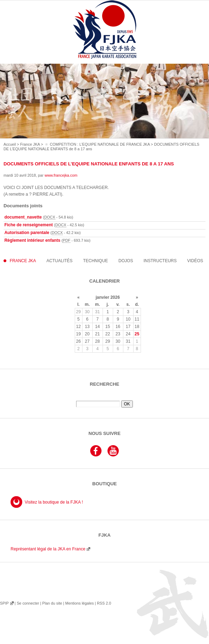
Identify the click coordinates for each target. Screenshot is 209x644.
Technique (96, 261)
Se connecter (28, 603)
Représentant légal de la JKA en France (48, 549)
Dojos (126, 261)
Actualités (60, 261)
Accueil (10, 144)
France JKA (30, 144)
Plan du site (52, 603)
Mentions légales (79, 603)
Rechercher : (104, 398)
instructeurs (160, 261)
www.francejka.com (61, 175)
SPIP (4, 603)
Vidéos (195, 261)
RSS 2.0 (104, 603)
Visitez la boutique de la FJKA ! (54, 502)
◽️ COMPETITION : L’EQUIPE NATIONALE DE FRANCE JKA (97, 144)
